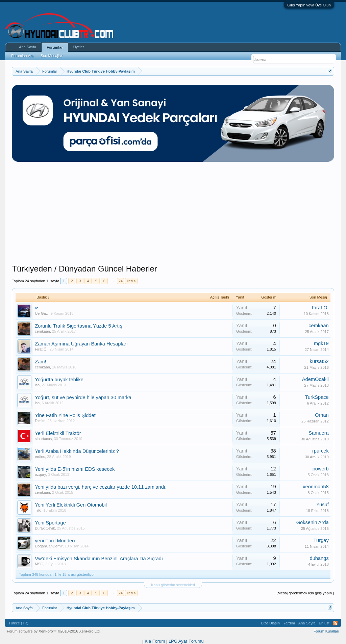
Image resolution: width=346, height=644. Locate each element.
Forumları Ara (22, 56)
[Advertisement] (173, 216)
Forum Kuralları (326, 631)
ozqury (40, 474)
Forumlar (55, 47)
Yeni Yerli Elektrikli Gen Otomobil (71, 505)
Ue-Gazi (42, 313)
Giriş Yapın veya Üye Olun (309, 5)
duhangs (319, 558)
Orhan (322, 415)
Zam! (40, 362)
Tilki (38, 510)
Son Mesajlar (51, 56)
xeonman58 (316, 487)
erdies (40, 457)
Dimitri (40, 421)
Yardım (289, 623)
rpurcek (320, 451)
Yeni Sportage (50, 523)
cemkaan (42, 331)
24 (121, 281)
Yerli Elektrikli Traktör (58, 433)
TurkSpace (317, 397)
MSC (39, 564)
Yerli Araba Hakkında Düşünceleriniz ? (77, 451)
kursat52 (319, 361)
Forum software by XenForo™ (54, 631)
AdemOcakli (315, 379)
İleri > (131, 281)
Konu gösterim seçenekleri (173, 585)
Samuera (318, 433)
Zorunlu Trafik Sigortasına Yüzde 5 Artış (79, 326)
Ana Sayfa (28, 47)
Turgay (321, 540)
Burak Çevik (45, 528)
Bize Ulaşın (271, 623)
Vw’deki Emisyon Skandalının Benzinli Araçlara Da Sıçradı (99, 559)
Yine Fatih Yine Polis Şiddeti (66, 415)
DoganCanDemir (49, 546)
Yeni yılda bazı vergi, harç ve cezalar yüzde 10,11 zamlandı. (101, 487)
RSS (335, 623)
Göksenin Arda (313, 522)
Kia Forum (155, 641)
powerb (321, 469)
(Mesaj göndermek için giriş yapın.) (305, 593)
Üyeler (79, 47)
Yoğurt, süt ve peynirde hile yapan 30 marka (83, 397)
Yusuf (323, 505)
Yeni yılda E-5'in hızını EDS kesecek (75, 469)
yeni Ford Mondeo (55, 541)
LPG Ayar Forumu (186, 641)
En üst (324, 623)
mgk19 (321, 343)
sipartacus (43, 439)
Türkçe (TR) (18, 623)
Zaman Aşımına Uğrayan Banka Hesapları (81, 344)
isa (37, 385)
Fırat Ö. (320, 308)
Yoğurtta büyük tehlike (59, 380)
